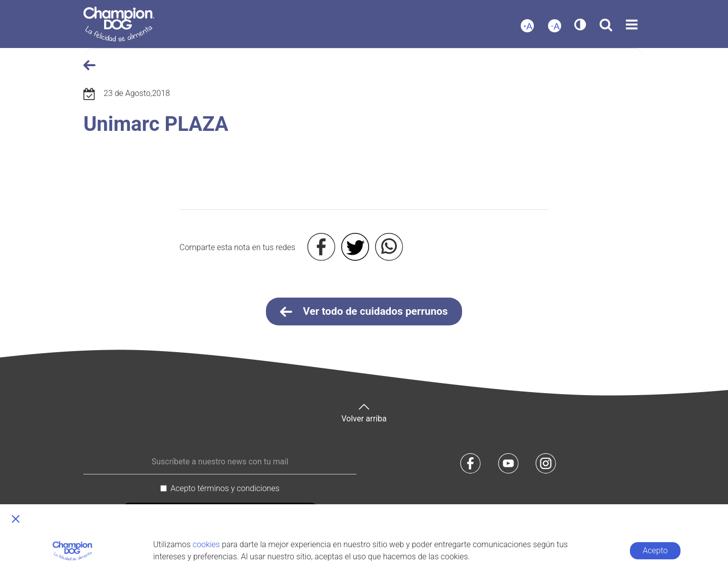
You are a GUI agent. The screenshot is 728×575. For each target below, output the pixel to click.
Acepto (655, 550)
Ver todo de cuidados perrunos (364, 312)
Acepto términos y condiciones (225, 488)
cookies (206, 544)
